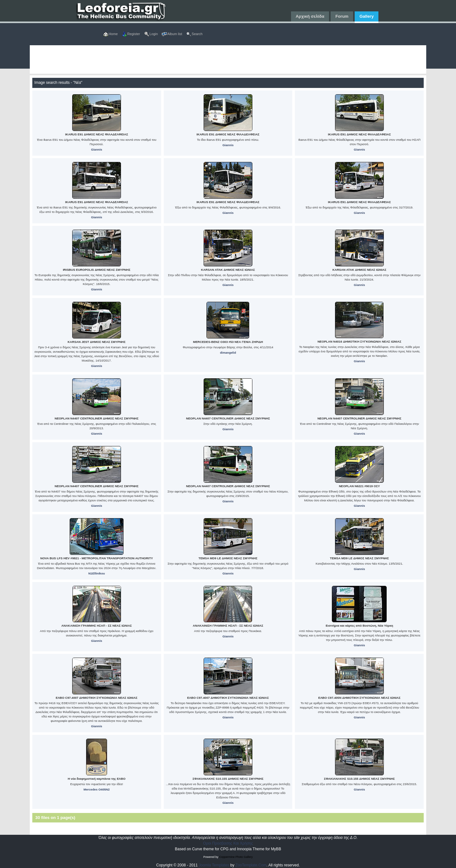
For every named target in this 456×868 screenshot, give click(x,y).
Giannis (96, 149)
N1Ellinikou (97, 573)
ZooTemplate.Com (251, 865)
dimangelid (228, 353)
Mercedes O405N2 (97, 789)
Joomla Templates (214, 865)
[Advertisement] (220, 59)
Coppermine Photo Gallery (236, 857)
